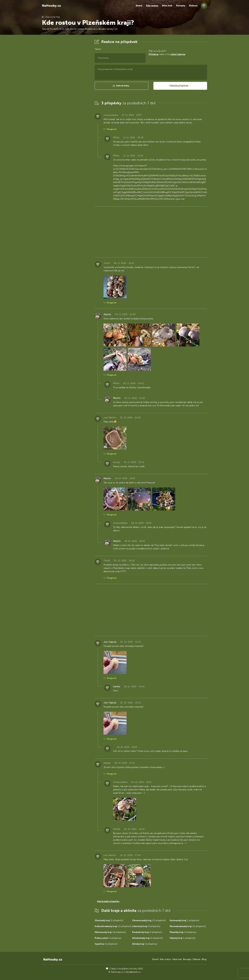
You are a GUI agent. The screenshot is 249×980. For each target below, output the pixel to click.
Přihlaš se (154, 54)
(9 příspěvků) (146, 926)
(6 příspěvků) (148, 938)
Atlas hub (167, 6)
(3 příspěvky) (183, 932)
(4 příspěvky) (108, 938)
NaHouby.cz (51, 6)
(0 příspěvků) (109, 920)
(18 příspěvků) (110, 932)
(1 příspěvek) (184, 920)
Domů (139, 6)
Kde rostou (152, 6)
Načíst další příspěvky (108, 901)
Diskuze (193, 6)
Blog (204, 959)
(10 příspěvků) (113, 926)
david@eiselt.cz (133, 972)
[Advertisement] (66, 86)
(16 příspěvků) (188, 926)
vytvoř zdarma (178, 54)
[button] (121, 86)
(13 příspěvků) (149, 920)
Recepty (181, 6)
